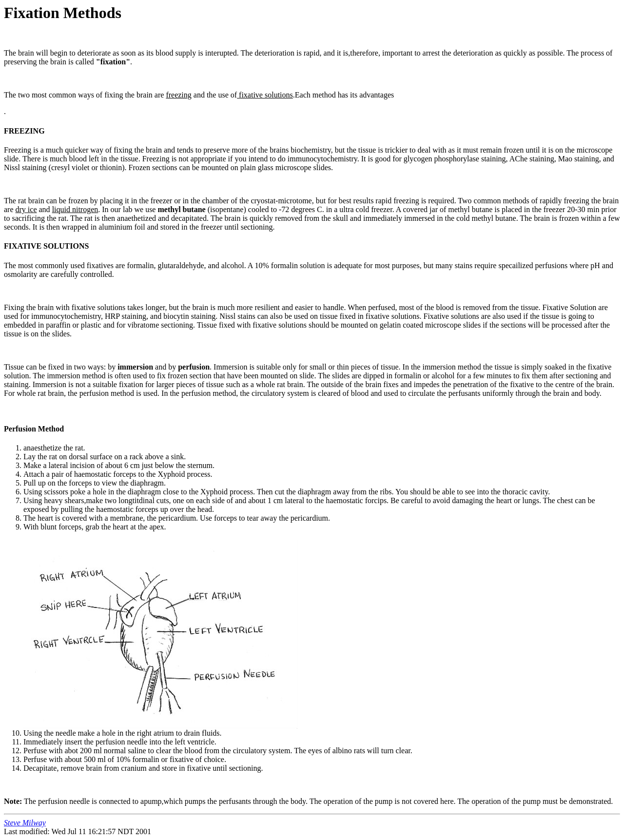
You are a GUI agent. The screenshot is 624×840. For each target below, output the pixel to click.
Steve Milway (25, 823)
